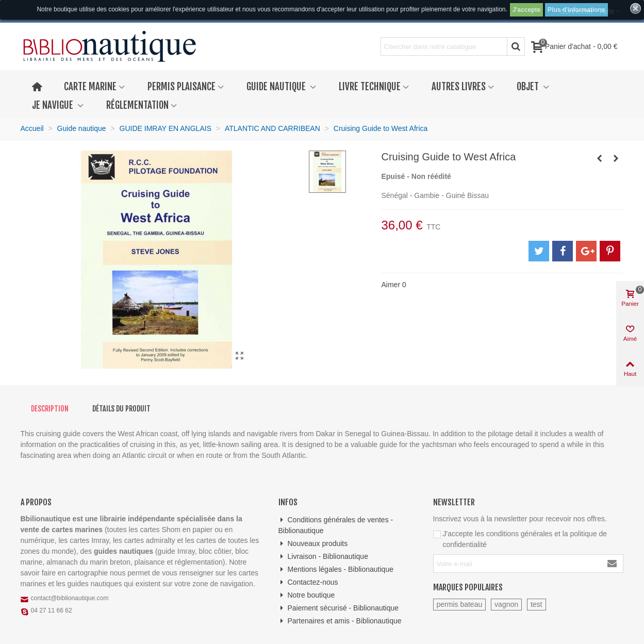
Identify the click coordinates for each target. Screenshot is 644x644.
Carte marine (90, 87)
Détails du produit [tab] (121, 409)
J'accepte (526, 10)
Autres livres (459, 87)
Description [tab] (50, 409)
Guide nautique (277, 87)
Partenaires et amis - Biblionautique (340, 621)
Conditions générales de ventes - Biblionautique (336, 525)
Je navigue (54, 105)
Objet (529, 87)
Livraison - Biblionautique (323, 557)
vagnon (506, 604)
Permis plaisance (181, 87)
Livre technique (370, 87)
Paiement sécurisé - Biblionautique (339, 608)
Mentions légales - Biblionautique (336, 569)
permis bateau (460, 604)
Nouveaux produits (313, 544)
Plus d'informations (576, 10)
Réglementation (137, 105)
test (536, 604)
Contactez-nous (308, 582)
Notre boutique (307, 595)
